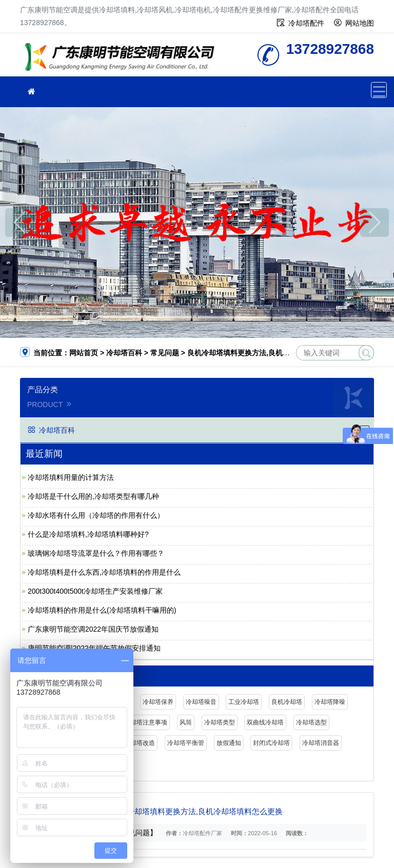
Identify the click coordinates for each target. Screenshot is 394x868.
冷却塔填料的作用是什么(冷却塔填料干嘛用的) (102, 610)
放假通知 (229, 743)
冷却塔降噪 (330, 702)
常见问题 (165, 353)
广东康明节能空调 (123, 58)
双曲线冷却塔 (265, 722)
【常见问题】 (135, 833)
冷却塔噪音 (201, 702)
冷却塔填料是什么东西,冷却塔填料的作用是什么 (104, 572)
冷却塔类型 (220, 722)
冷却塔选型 (311, 722)
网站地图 (360, 23)
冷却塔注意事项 (146, 722)
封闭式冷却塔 (271, 743)
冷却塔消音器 (321, 743)
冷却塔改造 (140, 743)
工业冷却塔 (244, 702)
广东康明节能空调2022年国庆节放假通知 (93, 629)
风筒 (186, 722)
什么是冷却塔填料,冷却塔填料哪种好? (88, 534)
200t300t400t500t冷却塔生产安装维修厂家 (95, 591)
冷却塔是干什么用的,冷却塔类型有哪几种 (93, 496)
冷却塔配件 (306, 23)
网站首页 (84, 353)
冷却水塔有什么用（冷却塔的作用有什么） (96, 515)
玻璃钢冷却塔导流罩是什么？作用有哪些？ (96, 553)
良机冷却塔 (287, 702)
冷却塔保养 (158, 702)
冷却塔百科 (124, 353)
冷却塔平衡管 (186, 743)
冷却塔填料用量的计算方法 (71, 477)
